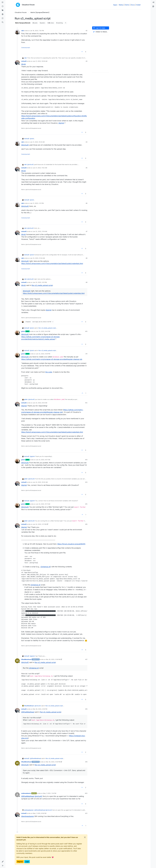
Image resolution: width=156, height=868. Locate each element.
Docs (133, 5)
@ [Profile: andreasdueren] (28, 816)
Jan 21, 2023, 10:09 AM (40, 61)
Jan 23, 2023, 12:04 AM (38, 258)
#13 (86, 460)
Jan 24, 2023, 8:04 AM (40, 403)
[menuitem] (153, 2)
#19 (86, 762)
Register (20, 862)
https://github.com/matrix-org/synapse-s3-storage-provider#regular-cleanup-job (52, 359)
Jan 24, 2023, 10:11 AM (43, 504)
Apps (115, 5)
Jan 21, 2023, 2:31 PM (37, 203)
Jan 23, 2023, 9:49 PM (43, 354)
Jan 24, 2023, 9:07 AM (43, 460)
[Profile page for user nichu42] (17, 63)
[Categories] (3, 2)
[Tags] (3, 10)
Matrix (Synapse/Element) (23, 23)
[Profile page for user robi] (17, 32)
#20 (86, 793)
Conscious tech (26, 48)
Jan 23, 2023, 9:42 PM (43, 331)
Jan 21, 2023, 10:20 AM (37, 142)
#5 (87, 168)
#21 (86, 813)
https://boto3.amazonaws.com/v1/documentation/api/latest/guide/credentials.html (52, 263)
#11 (86, 354)
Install (138, 5)
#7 (87, 231)
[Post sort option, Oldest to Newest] (101, 32)
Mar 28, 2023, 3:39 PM (53, 659)
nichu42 (24, 61)
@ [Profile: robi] (24, 64)
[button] (3, 862)
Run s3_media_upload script (42, 285)
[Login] (153, 2)
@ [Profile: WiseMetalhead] (28, 712)
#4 (87, 142)
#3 (87, 61)
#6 (87, 203)
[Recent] (3, 6)
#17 (86, 659)
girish (23, 331)
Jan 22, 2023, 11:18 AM (40, 231)
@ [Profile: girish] (61, 123)
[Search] (3, 22)
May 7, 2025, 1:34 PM (50, 793)
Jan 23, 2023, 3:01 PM (40, 282)
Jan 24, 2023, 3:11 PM (40, 524)
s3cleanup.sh (45, 567)
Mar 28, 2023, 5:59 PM (53, 762)
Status (121, 5)
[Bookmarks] (3, 18)
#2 (87, 31)
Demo (127, 5)
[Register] (153, 6)
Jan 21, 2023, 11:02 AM (40, 168)
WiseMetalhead (26, 659)
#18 (86, 709)
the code (49, 372)
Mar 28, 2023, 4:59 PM (40, 709)
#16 (86, 524)
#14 (86, 482)
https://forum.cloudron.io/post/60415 (71, 544)
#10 (86, 331)
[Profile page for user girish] (17, 333)
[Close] (85, 837)
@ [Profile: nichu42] (25, 145)
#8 (87, 258)
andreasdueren (26, 793)
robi (23, 31)
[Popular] (3, 14)
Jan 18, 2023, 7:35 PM (37, 31)
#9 (87, 282)
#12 (86, 403)
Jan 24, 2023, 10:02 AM (40, 482)
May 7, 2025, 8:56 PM (40, 813)
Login (27, 862)
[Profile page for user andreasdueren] (17, 795)
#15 (86, 504)
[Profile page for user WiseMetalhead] (17, 661)
